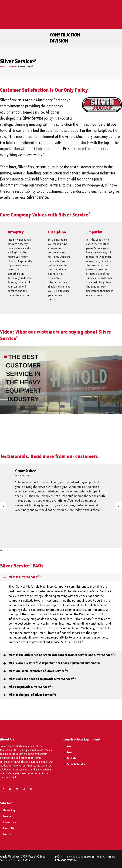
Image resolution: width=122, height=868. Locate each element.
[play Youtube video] (61, 380)
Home (3, 67)
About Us (13, 67)
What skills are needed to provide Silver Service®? (42, 679)
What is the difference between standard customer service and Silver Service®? (62, 655)
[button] (1, 550)
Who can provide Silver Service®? (31, 687)
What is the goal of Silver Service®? (32, 695)
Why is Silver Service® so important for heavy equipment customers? (54, 663)
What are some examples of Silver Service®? (38, 671)
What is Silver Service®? (25, 577)
